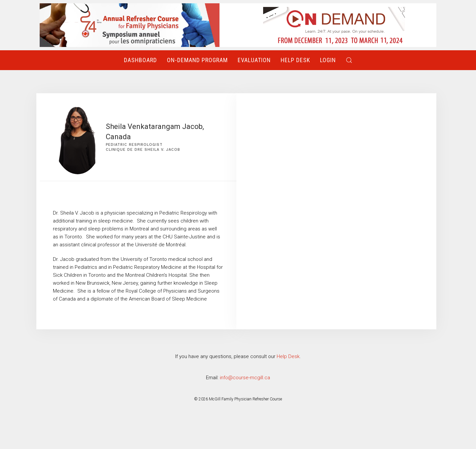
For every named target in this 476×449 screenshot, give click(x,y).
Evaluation (254, 60)
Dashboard (140, 60)
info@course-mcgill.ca (245, 378)
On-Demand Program (197, 60)
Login (328, 60)
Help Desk (295, 60)
